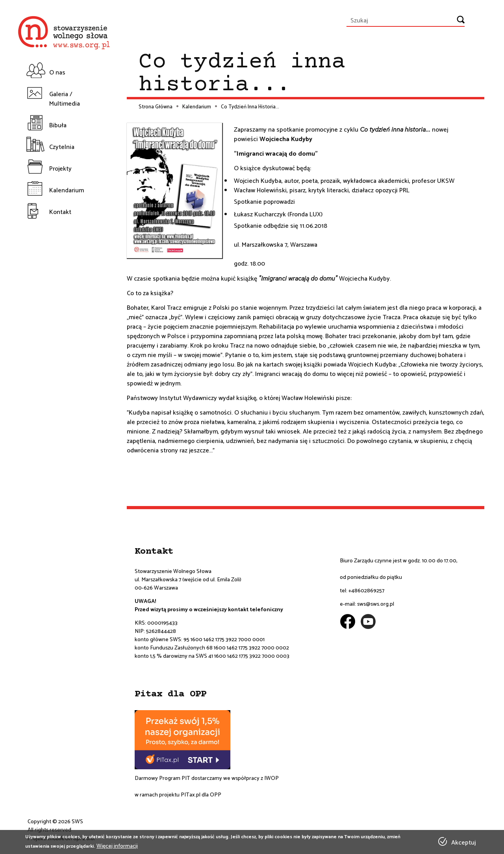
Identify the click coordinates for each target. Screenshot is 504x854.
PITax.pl (191, 795)
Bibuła (58, 126)
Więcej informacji (117, 846)
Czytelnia (62, 147)
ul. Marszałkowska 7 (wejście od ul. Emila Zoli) (188, 580)
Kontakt (60, 212)
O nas (57, 73)
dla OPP (211, 795)
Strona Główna (156, 107)
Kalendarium (67, 191)
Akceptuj (463, 843)
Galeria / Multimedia (65, 99)
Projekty (60, 169)
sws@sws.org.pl (376, 604)
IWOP (271, 779)
